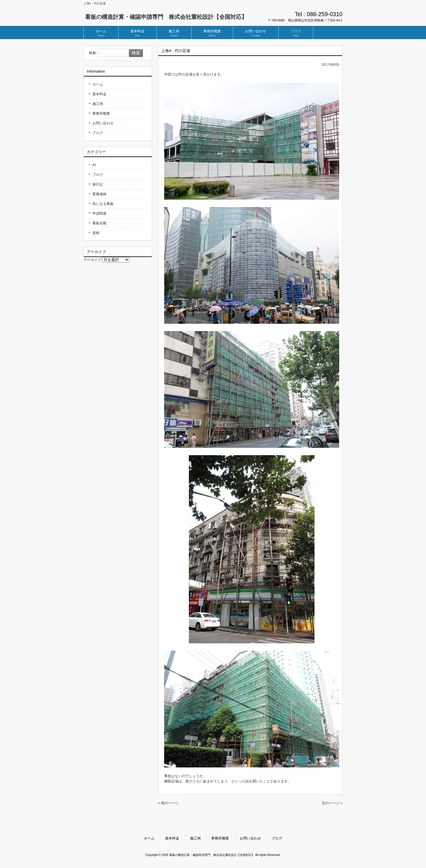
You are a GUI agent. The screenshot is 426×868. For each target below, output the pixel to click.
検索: (93, 53)
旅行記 (98, 184)
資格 (96, 233)
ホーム (98, 84)
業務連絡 (99, 194)
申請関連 (99, 213)
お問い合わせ (103, 123)
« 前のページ (168, 803)
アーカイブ (92, 260)
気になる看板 (103, 204)
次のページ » (332, 803)
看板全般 (99, 223)
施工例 (98, 104)
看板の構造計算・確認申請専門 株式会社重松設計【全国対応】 (166, 17)
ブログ (98, 133)
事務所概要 (101, 113)
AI (94, 165)
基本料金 (99, 94)
